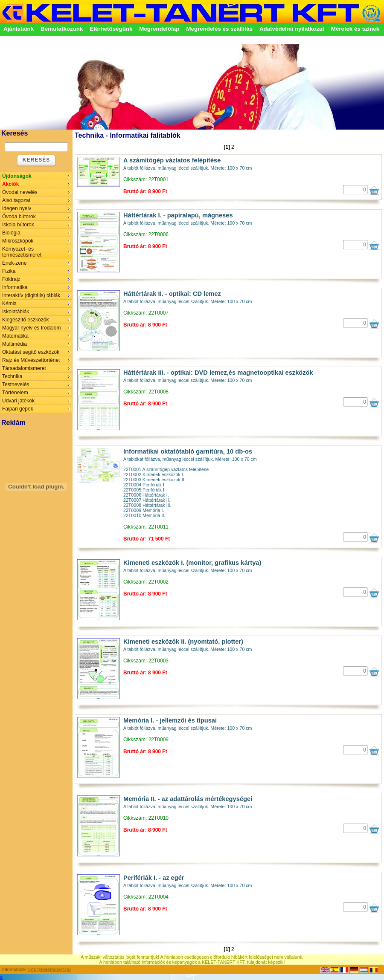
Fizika (9, 271)
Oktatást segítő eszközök (31, 352)
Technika (12, 376)
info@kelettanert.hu (49, 969)
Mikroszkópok (18, 241)
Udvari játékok (18, 401)
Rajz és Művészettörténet (31, 360)
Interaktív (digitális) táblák (31, 295)
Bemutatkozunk (62, 29)
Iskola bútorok (18, 225)
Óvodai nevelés (20, 192)
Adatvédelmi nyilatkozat (292, 29)
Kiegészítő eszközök (25, 320)
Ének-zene (14, 263)
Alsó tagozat (16, 200)
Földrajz (11, 279)
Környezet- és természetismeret (22, 252)
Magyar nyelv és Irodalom (31, 328)
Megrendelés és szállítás (219, 29)
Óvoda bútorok (19, 217)
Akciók (10, 184)
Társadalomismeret (24, 368)
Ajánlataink (19, 29)
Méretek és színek (355, 29)
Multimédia (15, 344)
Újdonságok (17, 176)
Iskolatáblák (16, 312)
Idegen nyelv (17, 208)
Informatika (15, 287)
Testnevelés (16, 384)
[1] (227, 147)
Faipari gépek (18, 409)
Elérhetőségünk (111, 29)
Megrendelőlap (159, 29)
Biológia (11, 233)
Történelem (15, 393)
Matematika (15, 336)
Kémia (9, 304)
